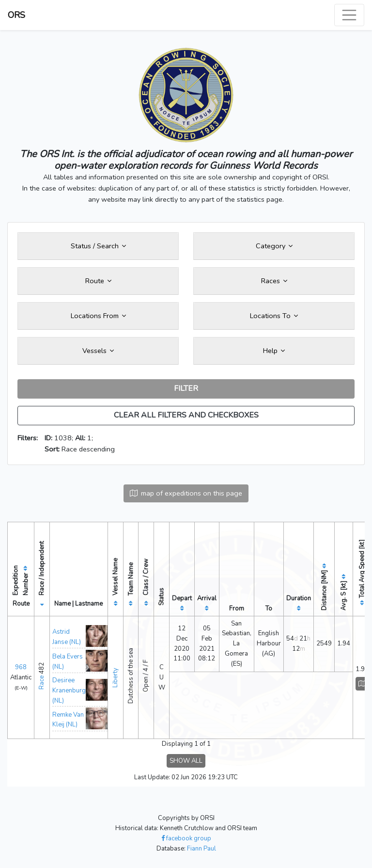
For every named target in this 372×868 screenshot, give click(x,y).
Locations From (98, 316)
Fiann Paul (201, 849)
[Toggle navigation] (349, 15)
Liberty (115, 678)
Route (98, 281)
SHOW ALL (186, 761)
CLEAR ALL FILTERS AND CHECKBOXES (186, 415)
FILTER (186, 388)
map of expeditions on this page (186, 493)
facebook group (186, 838)
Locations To (274, 316)
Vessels (98, 351)
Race (42, 683)
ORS (16, 15)
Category (274, 246)
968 (21, 667)
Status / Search (98, 246)
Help (274, 351)
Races (274, 281)
